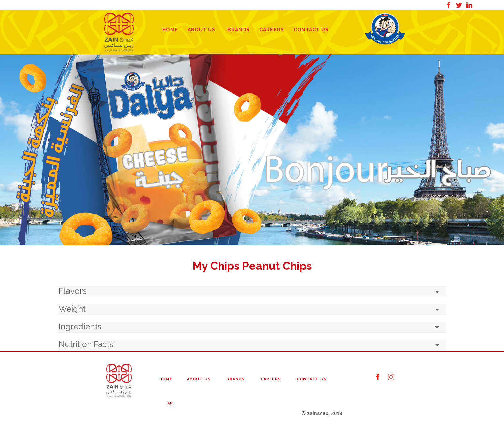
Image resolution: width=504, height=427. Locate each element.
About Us (202, 30)
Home (170, 30)
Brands (239, 30)
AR (170, 403)
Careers (272, 30)
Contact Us (311, 30)
